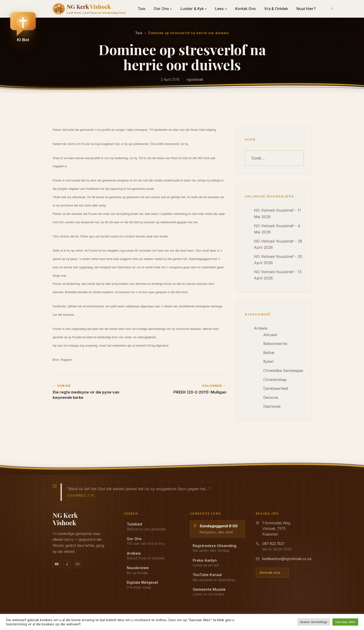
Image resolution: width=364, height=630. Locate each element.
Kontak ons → (272, 573)
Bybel (268, 361)
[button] (23, 26)
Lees (221, 9)
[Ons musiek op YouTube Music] (67, 564)
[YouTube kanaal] (57, 564)
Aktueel (270, 335)
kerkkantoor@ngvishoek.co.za (287, 559)
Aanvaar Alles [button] (345, 622)
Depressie (272, 406)
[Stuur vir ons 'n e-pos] (78, 564)
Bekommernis (275, 344)
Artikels (261, 328)
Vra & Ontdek (276, 9)
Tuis (141, 9)
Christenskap (275, 380)
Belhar (269, 353)
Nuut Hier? (306, 9)
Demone (271, 397)
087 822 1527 (273, 544)
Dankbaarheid (276, 388)
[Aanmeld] (332, 9)
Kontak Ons (245, 9)
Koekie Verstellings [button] (314, 622)
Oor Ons (163, 9)
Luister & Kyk (194, 9)
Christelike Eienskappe (283, 371)
